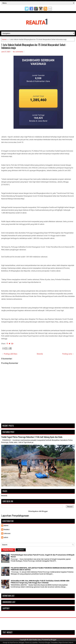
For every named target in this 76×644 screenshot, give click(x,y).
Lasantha (35, 643)
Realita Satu (37, 640)
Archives (21, 550)
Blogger (45, 511)
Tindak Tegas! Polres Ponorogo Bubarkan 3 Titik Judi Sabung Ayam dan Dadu (32, 437)
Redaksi (7, 529)
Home (4, 39)
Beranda (40, 354)
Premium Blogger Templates (48, 643)
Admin (6, 526)
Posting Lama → (68, 354)
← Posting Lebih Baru (10, 354)
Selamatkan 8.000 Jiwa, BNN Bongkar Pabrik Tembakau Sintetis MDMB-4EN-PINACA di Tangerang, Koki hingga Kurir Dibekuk (40, 582)
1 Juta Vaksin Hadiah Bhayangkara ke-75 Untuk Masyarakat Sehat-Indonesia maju (34, 46)
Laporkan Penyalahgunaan (15, 516)
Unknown (7, 533)
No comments (18, 52)
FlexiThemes (14, 643)
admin (6, 537)
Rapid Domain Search (66, 643)
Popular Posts (8, 550)
